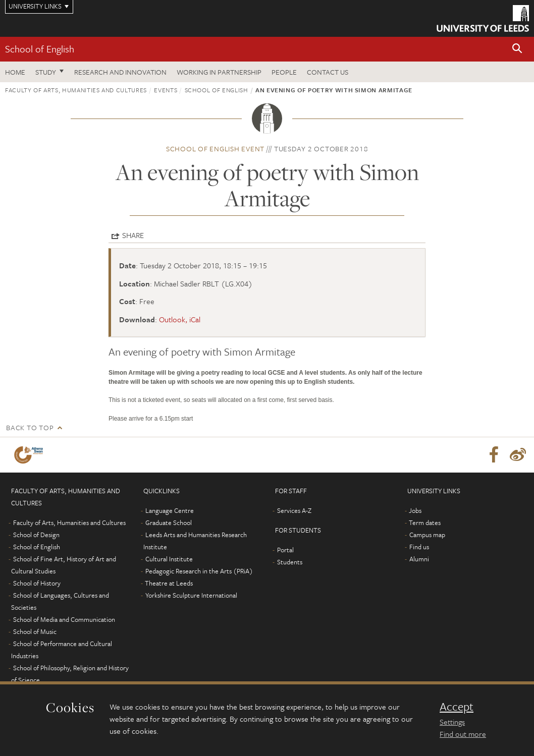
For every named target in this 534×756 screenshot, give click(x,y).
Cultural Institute (169, 559)
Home (15, 72)
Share (133, 235)
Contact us (328, 72)
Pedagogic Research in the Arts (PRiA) (199, 571)
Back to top (30, 427)
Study (46, 72)
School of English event (215, 149)
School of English (40, 49)
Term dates (425, 522)
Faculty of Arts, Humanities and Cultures (76, 90)
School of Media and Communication (64, 619)
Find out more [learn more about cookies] (463, 734)
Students (290, 562)
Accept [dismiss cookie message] (457, 707)
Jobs (415, 510)
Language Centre (170, 510)
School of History (37, 583)
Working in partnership (219, 72)
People (284, 72)
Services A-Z (294, 510)
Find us (419, 547)
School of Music (35, 631)
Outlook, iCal (180, 319)
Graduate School (169, 522)
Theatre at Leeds (169, 583)
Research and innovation (120, 72)
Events (166, 90)
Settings (452, 722)
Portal (285, 550)
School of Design (36, 535)
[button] (517, 49)
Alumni (419, 559)
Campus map (427, 535)
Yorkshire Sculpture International (191, 595)
